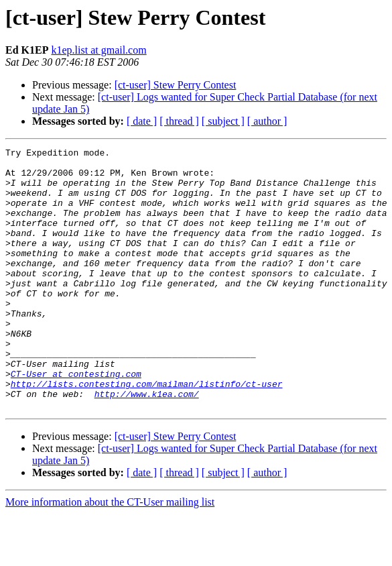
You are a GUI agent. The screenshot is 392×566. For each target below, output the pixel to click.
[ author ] (267, 121)
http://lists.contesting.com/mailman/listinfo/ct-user (147, 432)
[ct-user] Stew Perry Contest (176, 85)
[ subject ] (223, 121)
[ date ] (142, 121)
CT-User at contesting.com (76, 420)
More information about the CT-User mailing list (110, 554)
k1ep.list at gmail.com (99, 50)
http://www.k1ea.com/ (147, 444)
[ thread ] (179, 121)
